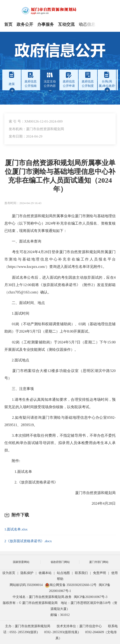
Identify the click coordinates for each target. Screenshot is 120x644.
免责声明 (100, 573)
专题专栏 (108, 24)
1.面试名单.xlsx (16, 529)
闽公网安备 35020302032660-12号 (71, 585)
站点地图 (63, 573)
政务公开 (25, 24)
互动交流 (66, 24)
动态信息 (87, 24)
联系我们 (81, 573)
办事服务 (46, 24)
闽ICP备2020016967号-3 (91, 597)
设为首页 (9, 573)
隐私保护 (27, 573)
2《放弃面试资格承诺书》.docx (28, 541)
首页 (8, 24)
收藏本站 (45, 573)
